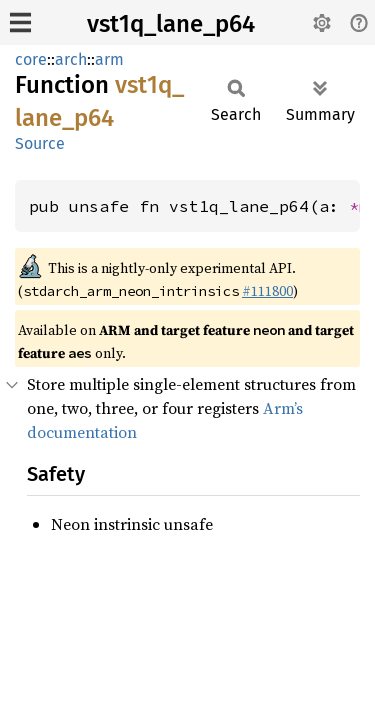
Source (40, 143)
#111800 (267, 291)
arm (109, 59)
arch (71, 59)
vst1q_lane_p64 (171, 24)
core (31, 59)
